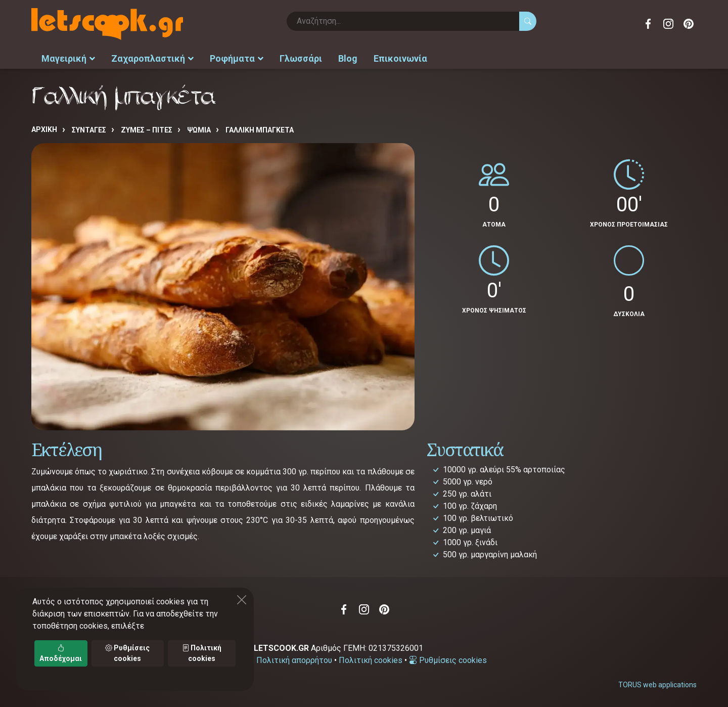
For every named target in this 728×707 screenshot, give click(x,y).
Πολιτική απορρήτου (294, 660)
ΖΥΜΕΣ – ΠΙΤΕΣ (147, 130)
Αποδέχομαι (61, 653)
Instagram (668, 24)
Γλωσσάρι (301, 58)
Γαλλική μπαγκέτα (260, 130)
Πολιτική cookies (371, 660)
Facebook (648, 24)
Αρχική (44, 129)
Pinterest (689, 24)
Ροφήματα (237, 58)
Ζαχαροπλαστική (152, 58)
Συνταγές (89, 130)
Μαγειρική (68, 58)
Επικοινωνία (400, 58)
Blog (348, 58)
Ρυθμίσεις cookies (448, 660)
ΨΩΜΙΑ (199, 130)
